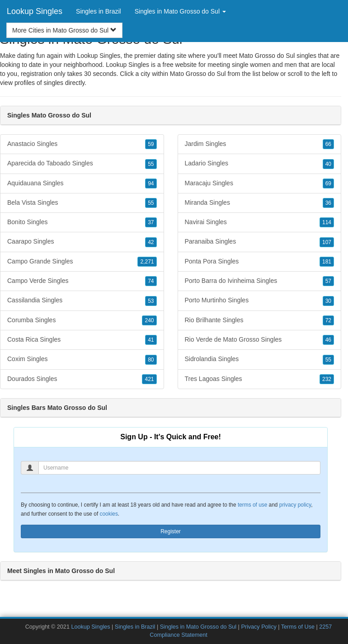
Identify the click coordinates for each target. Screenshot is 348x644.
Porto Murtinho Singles (260, 301)
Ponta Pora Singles (260, 262)
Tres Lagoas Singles (260, 379)
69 (328, 183)
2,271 (147, 262)
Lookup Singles (35, 11)
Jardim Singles (260, 144)
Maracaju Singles (260, 183)
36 (328, 203)
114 (327, 222)
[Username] (179, 468)
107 (327, 242)
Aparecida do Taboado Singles (82, 164)
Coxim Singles (82, 359)
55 (151, 164)
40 (328, 164)
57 (328, 281)
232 (327, 379)
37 (151, 222)
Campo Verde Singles (82, 281)
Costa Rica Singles (82, 340)
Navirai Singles (260, 222)
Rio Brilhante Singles (260, 320)
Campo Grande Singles (82, 262)
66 (328, 144)
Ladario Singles (260, 164)
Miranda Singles (260, 203)
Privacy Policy (259, 627)
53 (151, 301)
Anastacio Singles (82, 144)
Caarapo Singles (82, 242)
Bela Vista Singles (82, 203)
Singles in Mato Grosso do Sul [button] (180, 11)
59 (151, 144)
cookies (109, 514)
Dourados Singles (82, 379)
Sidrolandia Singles (260, 359)
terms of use (252, 505)
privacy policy (295, 505)
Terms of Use (298, 627)
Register (171, 531)
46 (328, 340)
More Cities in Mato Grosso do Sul (64, 30)
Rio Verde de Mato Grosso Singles (260, 340)
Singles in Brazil (99, 11)
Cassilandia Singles (82, 301)
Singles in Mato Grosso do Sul (198, 627)
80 (151, 360)
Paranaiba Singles (260, 242)
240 (149, 320)
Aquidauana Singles (82, 183)
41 (151, 340)
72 (328, 320)
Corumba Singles (82, 320)
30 (328, 301)
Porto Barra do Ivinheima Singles (260, 281)
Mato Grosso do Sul (198, 74)
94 (151, 183)
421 (149, 379)
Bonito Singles (82, 222)
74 (151, 281)
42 (151, 242)
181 (327, 262)
